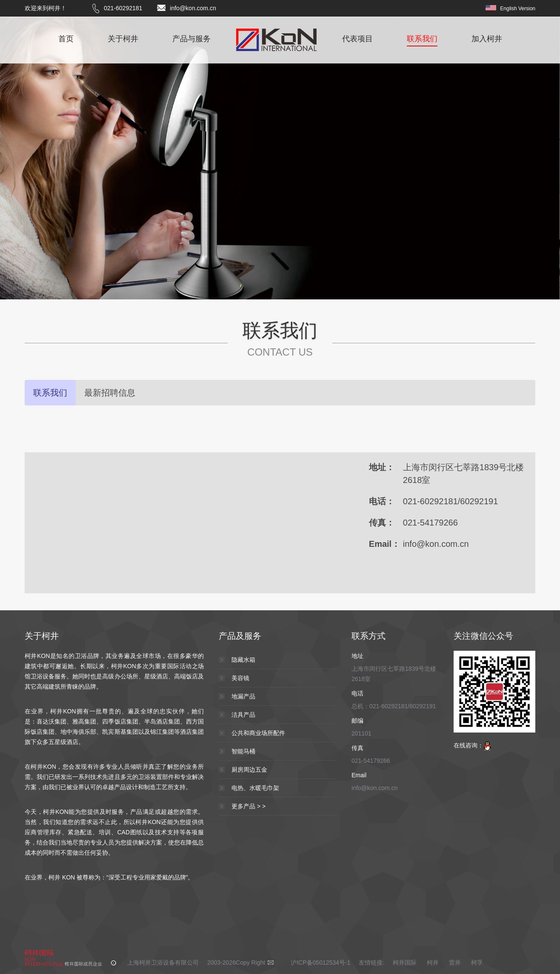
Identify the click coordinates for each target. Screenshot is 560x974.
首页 (66, 39)
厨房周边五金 (249, 770)
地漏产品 (243, 696)
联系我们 (422, 39)
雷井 (455, 963)
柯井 (433, 963)
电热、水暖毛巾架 (255, 788)
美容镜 (240, 678)
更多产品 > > (249, 806)
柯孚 (477, 963)
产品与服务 (191, 39)
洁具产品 (243, 715)
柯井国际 (406, 963)
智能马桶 (243, 751)
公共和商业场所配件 (258, 733)
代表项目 (357, 39)
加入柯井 (487, 39)
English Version (518, 9)
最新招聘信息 (110, 393)
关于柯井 (123, 39)
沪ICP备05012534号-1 (320, 963)
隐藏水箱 (243, 660)
